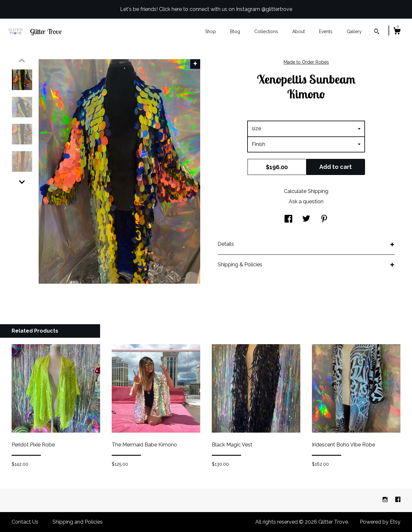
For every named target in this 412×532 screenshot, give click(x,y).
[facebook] (398, 500)
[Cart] (397, 32)
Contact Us (25, 522)
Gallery (354, 32)
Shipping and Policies (78, 522)
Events (326, 32)
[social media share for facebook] (288, 220)
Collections (266, 32)
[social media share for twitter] (306, 220)
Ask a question (306, 202)
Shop (211, 32)
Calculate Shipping (306, 191)
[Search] (377, 32)
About (299, 32)
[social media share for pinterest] (324, 220)
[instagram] (386, 500)
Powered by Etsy (380, 522)
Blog (235, 32)
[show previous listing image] (22, 60)
